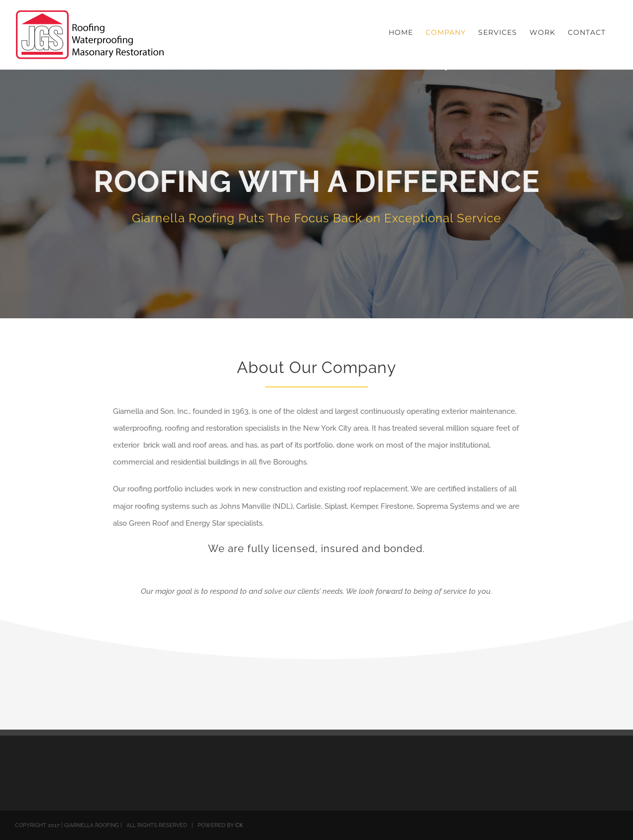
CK (239, 825)
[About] (316, 194)
